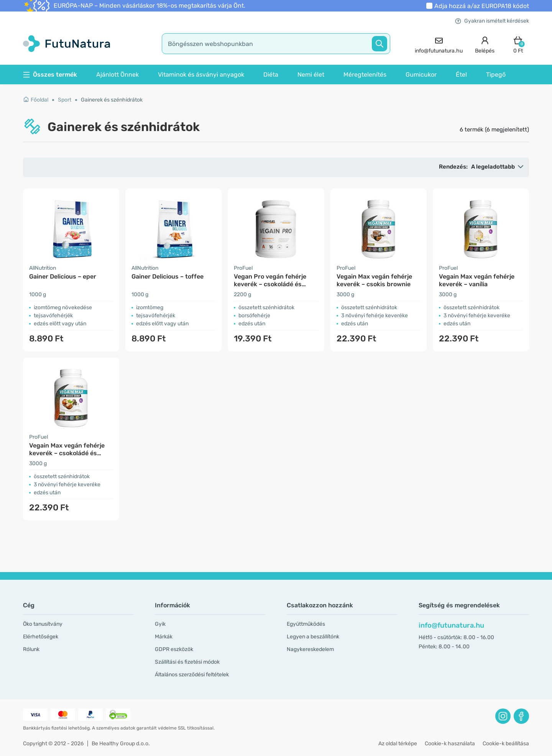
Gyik (160, 624)
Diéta (271, 75)
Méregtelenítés (365, 75)
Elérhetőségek (41, 637)
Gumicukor (421, 75)
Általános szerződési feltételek (192, 675)
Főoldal (36, 100)
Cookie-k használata (450, 744)
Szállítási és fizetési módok (187, 662)
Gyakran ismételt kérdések (492, 21)
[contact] (439, 44)
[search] (276, 44)
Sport (65, 100)
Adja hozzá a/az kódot (482, 6)
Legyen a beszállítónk (313, 637)
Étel (461, 75)
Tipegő (496, 75)
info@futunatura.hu (451, 625)
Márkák (164, 637)
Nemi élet (311, 75)
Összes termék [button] (50, 75)
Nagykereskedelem (310, 649)
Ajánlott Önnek (117, 75)
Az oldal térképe (398, 744)
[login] (485, 44)
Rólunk (31, 649)
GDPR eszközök (174, 649)
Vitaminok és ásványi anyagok (201, 75)
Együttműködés (306, 624)
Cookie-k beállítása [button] (506, 744)
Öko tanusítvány (43, 624)
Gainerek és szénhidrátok (112, 100)
